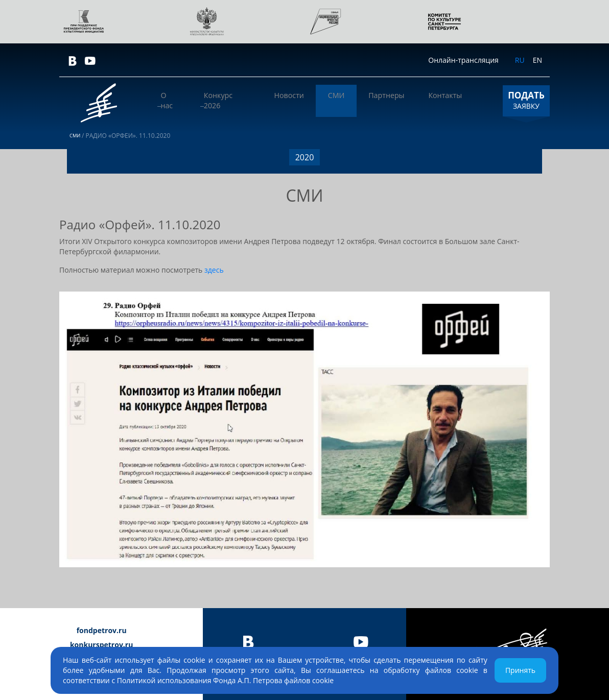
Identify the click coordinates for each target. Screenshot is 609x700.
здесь (214, 270)
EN (537, 60)
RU (520, 60)
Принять (520, 670)
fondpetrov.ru (102, 630)
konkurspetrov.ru (102, 645)
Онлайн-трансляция (463, 60)
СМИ (356, 101)
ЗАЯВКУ (526, 100)
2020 (305, 157)
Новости (317, 101)
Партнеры (398, 101)
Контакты (449, 101)
